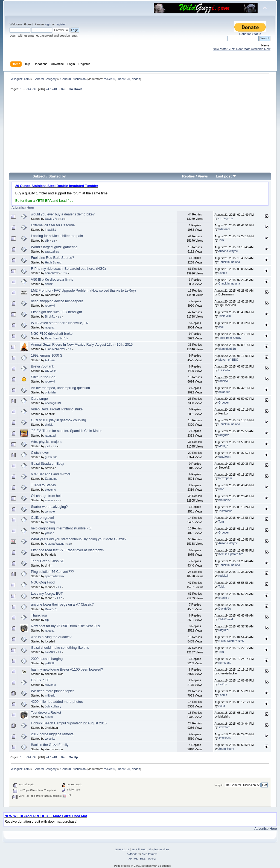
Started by (57, 176)
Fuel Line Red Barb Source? (52, 258)
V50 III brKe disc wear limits (52, 280)
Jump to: (219, 785)
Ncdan (136, 79)
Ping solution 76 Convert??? (52, 572)
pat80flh (50, 663)
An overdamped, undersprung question (60, 388)
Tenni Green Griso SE (47, 561)
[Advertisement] (140, 134)
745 (35, 89)
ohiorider (51, 392)
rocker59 (109, 79)
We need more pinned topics (53, 691)
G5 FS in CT (40, 680)
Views (203, 176)
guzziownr (225, 457)
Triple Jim (225, 316)
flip (47, 620)
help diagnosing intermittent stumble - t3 (61, 528)
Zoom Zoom (226, 749)
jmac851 (51, 230)
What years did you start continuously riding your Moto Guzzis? (79, 539)
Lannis (223, 273)
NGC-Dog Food (43, 582)
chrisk (49, 284)
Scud (222, 706)
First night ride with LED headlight (56, 312)
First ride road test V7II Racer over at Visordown (67, 550)
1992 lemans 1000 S (46, 356)
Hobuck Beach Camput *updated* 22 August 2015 (69, 723)
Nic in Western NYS (231, 641)
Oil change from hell (46, 496)
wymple (50, 511)
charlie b (224, 598)
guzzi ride (51, 457)
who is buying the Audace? (51, 637)
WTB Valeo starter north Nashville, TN (60, 323)
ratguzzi (50, 327)
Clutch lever (40, 453)
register (61, 24)
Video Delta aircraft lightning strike (57, 409)
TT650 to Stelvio (43, 485)
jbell (48, 446)
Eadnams (51, 479)
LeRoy (223, 684)
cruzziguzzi (226, 218)
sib (47, 241)
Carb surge (39, 399)
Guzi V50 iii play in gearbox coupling (58, 420)
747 (48, 89)
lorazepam (225, 478)
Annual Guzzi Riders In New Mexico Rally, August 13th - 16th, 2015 (82, 345)
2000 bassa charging (47, 659)
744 (29, 89)
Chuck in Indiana (229, 262)
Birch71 (50, 316)
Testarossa (225, 511)
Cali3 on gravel (42, 518)
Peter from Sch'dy (57, 338)
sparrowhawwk (55, 576)
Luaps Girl (123, 79)
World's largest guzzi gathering (54, 247)
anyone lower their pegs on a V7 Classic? (62, 605)
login (48, 24)
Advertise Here (23, 208)
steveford (224, 727)
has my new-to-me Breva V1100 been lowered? (67, 669)
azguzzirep (52, 251)
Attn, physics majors (46, 442)
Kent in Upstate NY (231, 554)
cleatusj (50, 522)
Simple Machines (159, 849)
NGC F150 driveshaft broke (52, 334)
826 (64, 89)
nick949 (50, 652)
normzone (225, 663)
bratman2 (225, 500)
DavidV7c (51, 219)
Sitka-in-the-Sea (43, 377)
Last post (226, 176)
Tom (221, 240)
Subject (39, 176)
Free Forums (149, 854)
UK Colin (51, 371)
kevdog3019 (53, 403)
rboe (221, 489)
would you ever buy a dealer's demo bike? (63, 214)
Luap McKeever (55, 349)
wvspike (50, 739)
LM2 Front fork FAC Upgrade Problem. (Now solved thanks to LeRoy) (83, 291)
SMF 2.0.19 (122, 849)
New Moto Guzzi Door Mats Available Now (242, 49)
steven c (50, 490)
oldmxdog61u (227, 349)
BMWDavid (226, 619)
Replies (188, 176)
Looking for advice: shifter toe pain (57, 236)
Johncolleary (53, 706)
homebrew (52, 273)
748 (54, 89)
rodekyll (50, 306)
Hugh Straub (53, 262)
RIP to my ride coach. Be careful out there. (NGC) (68, 269)
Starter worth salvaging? (49, 507)
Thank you (39, 615)
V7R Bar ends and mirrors (51, 474)
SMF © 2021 (139, 849)
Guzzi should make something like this (60, 648)
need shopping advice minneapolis (57, 301)
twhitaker (224, 229)
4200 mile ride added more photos (57, 702)
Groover (224, 402)
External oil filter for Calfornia (53, 225)
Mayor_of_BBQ (228, 360)
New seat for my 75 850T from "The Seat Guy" (66, 626)
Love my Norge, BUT (47, 594)
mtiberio (50, 695)
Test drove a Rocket (46, 713)
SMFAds (132, 854)
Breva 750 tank (42, 366)
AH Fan (50, 360)
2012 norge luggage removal (53, 734)
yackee (50, 533)
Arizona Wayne (228, 251)
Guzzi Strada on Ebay (47, 464)
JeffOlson (225, 738)
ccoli (221, 327)
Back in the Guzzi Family (50, 745)
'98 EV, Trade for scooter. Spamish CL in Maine (67, 431)
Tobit (221, 586)
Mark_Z (223, 446)
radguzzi (51, 436)
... (24, 89)
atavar (49, 500)
